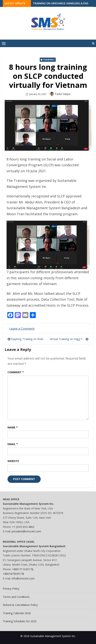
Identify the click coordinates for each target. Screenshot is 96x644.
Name (13, 427)
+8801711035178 (23, 569)
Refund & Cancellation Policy (20, 605)
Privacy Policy (11, 589)
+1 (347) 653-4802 (23, 527)
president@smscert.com (26, 531)
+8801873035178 (13, 574)
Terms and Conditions (16, 597)
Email (13, 444)
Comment (16, 372)
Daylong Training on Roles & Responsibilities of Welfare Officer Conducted (29, 339)
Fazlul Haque (63, 94)
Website (13, 461)
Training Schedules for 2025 (20, 621)
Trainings (49, 60)
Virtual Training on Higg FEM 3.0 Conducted (69, 339)
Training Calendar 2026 (17, 613)
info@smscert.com (23, 578)
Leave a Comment (22, 329)
